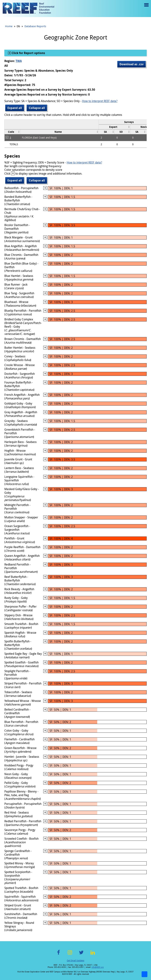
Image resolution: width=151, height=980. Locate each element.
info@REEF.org (98, 967)
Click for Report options (28, 53)
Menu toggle (146, 8)
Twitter (81, 955)
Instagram (70, 955)
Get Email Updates (75, 960)
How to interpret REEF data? (100, 101)
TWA (19, 61)
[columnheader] (115, 127)
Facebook (58, 955)
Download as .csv (132, 64)
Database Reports (35, 26)
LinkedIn (93, 955)
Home (9, 26)
